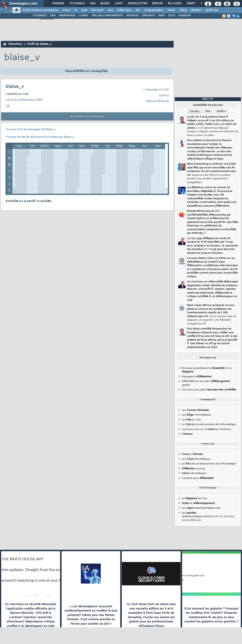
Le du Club (194, 498)
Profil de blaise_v (39, 44)
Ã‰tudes (175, 4)
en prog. (194, 469)
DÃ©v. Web (124, 10)
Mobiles (196, 10)
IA (76, 10)
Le (186, 420)
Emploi (157, 4)
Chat (119, 4)
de (198, 503)
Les (195, 410)
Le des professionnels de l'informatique (209, 424)
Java (110, 10)
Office (183, 10)
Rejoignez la (197, 377)
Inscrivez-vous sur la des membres (206, 429)
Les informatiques (196, 415)
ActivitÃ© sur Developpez (87, 117)
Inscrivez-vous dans (209, 390)
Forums (58, 4)
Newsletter (137, 4)
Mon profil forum (158, 101)
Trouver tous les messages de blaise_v (31, 130)
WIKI (162, 16)
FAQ (93, 4)
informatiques (194, 473)
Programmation (154, 10)
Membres (15, 44)
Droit (191, 4)
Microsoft (97, 10)
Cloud (66, 10)
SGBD (171, 10)
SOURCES (132, 16)
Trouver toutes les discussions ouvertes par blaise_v (40, 137)
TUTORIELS (40, 16)
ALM (84, 10)
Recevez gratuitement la (204, 368)
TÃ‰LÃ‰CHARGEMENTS (107, 16)
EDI (138, 10)
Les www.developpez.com (201, 508)
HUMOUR (185, 16)
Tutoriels (77, 4)
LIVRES (83, 16)
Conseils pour (198, 478)
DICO (172, 16)
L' (187, 434)
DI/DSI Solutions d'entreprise (41, 10)
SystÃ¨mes (212, 10)
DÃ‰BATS (149, 16)
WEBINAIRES (67, 16)
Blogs (105, 4)
